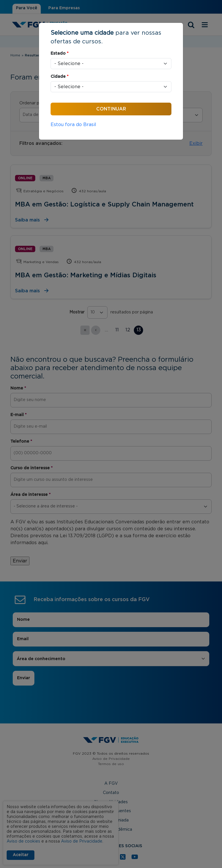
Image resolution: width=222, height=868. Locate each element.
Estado (60, 53)
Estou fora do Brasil (73, 125)
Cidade (60, 77)
